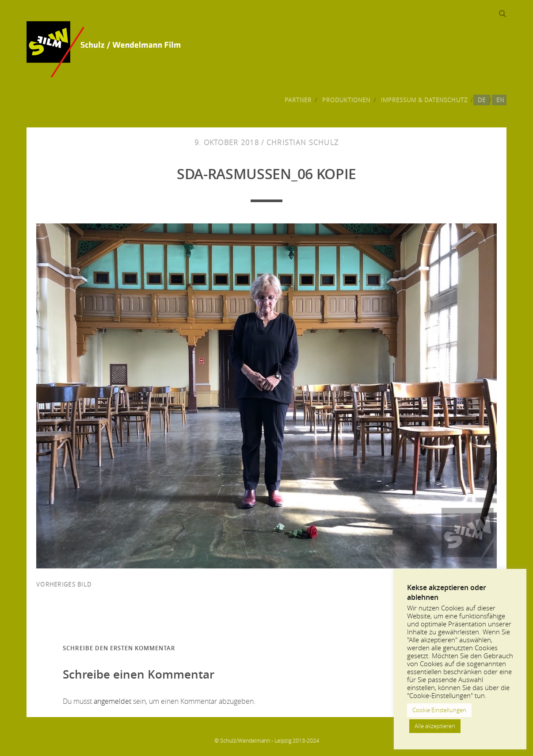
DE (482, 100)
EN (500, 100)
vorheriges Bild (64, 584)
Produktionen (346, 100)
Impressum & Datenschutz (424, 100)
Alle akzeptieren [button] (435, 726)
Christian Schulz (303, 142)
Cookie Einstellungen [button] (439, 710)
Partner (298, 100)
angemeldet (112, 701)
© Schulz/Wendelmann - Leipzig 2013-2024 (267, 741)
